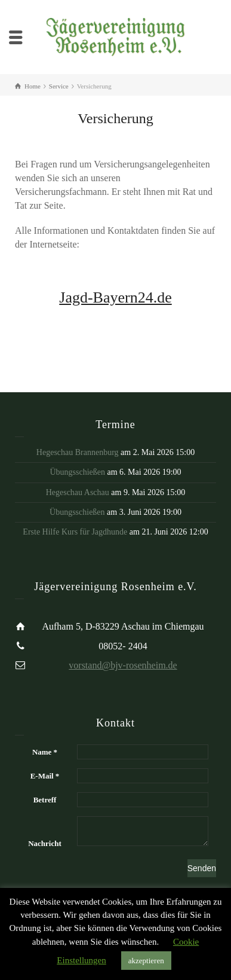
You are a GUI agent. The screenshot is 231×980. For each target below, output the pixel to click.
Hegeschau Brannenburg (78, 452)
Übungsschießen (77, 472)
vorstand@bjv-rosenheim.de (123, 665)
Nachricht (45, 843)
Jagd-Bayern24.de (115, 297)
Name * (45, 752)
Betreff (45, 800)
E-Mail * (45, 776)
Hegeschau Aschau (78, 492)
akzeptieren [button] (146, 961)
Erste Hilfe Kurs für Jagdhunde (75, 532)
